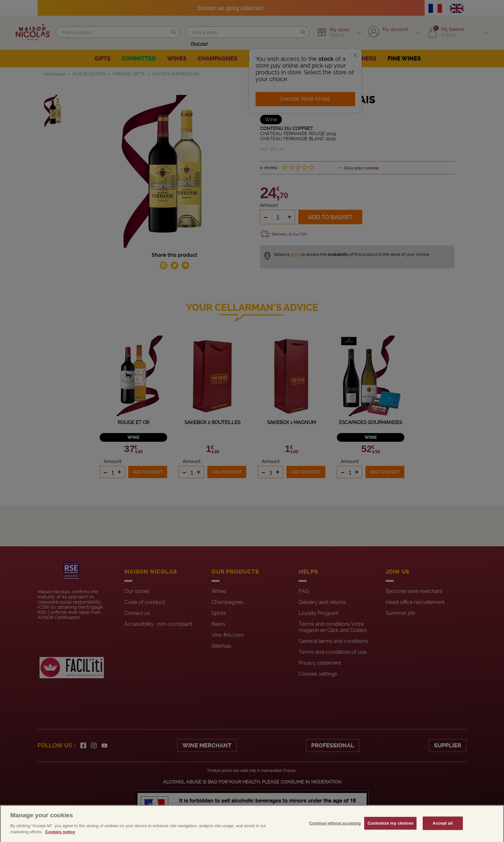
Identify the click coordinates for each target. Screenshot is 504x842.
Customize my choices (390, 834)
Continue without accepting (335, 834)
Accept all (443, 834)
